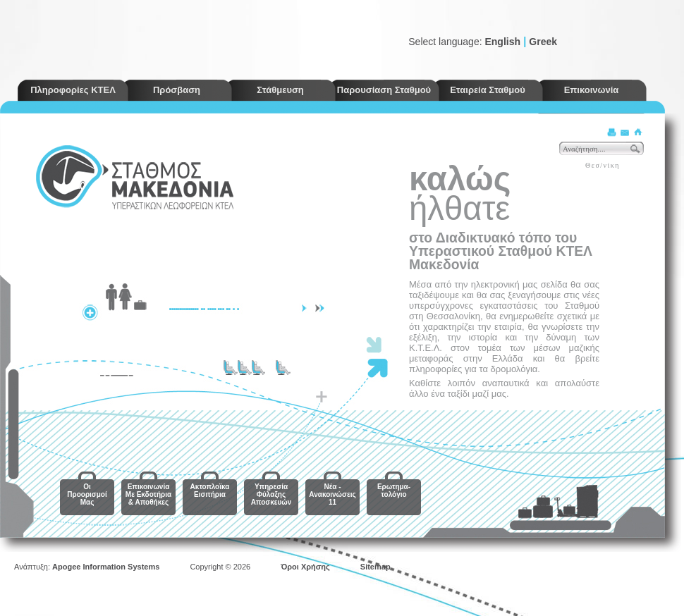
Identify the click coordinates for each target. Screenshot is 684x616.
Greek (543, 42)
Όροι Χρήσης (305, 567)
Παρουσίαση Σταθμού (384, 90)
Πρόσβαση (177, 90)
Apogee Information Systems (106, 567)
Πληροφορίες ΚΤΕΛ (73, 90)
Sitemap (375, 567)
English (502, 42)
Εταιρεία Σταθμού (488, 90)
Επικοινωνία (592, 90)
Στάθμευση (280, 90)
